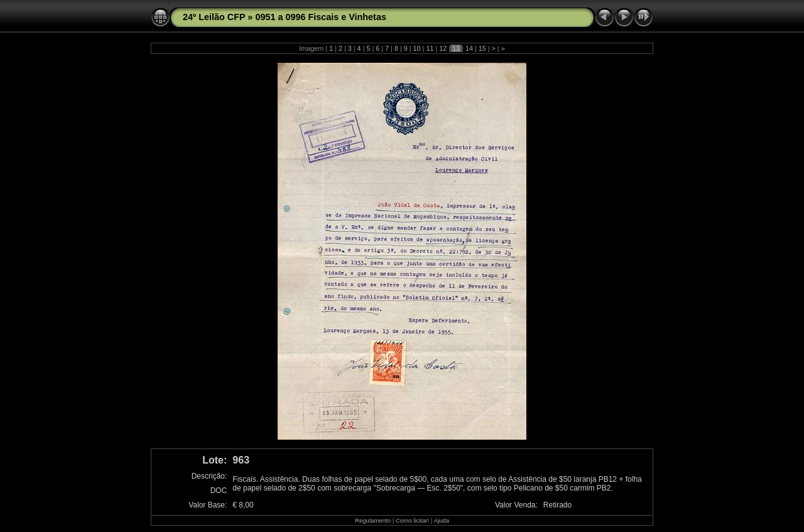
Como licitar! (412, 520)
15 (482, 48)
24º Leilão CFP (214, 17)
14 (469, 48)
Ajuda (441, 520)
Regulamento (373, 520)
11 (430, 48)
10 (417, 48)
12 (443, 48)
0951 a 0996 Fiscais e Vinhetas (321, 17)
